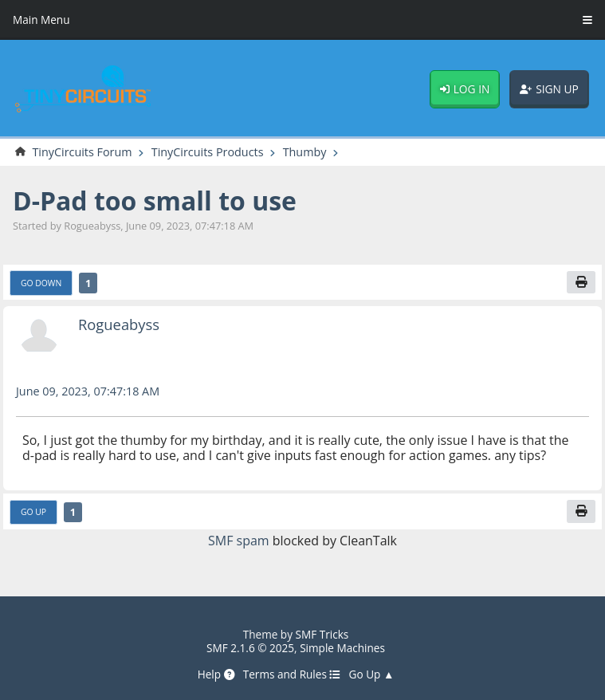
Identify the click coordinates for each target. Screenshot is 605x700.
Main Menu (41, 20)
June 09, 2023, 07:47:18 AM (88, 391)
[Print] (581, 283)
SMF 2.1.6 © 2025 (250, 648)
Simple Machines (342, 648)
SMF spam (239, 541)
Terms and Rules (292, 674)
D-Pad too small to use (155, 201)
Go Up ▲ (372, 674)
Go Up (33, 512)
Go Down (41, 283)
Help (216, 674)
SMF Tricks (322, 634)
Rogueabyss (119, 324)
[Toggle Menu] (587, 20)
